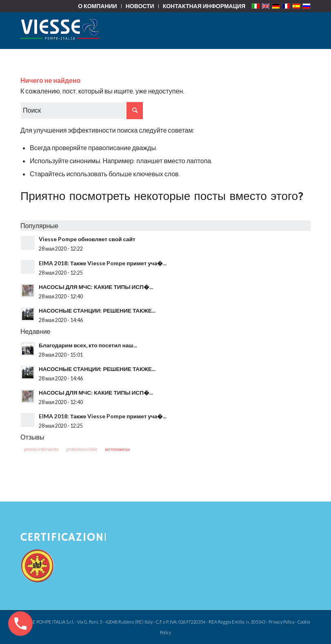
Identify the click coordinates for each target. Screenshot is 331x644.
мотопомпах (118, 449)
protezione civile (82, 449)
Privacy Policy (281, 622)
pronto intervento (41, 449)
